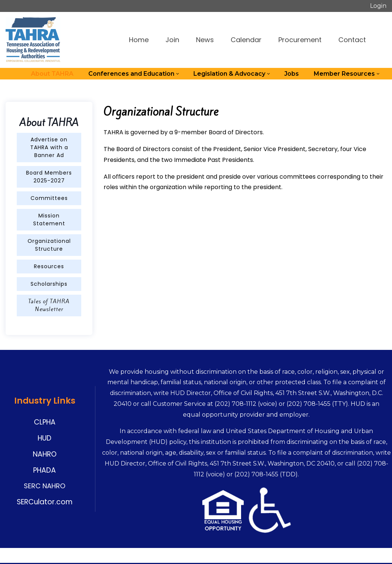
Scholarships (49, 284)
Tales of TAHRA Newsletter (49, 305)
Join (172, 40)
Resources (49, 266)
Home (139, 40)
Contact (352, 40)
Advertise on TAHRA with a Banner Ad (49, 147)
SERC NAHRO (45, 486)
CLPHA (45, 422)
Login (378, 6)
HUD (45, 438)
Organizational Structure (49, 245)
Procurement (300, 40)
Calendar (246, 40)
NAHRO (45, 454)
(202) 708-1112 (235, 404)
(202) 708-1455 (309, 404)
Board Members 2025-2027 (49, 177)
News (205, 40)
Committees (49, 198)
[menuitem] (52, 74)
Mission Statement (49, 220)
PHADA (45, 470)
